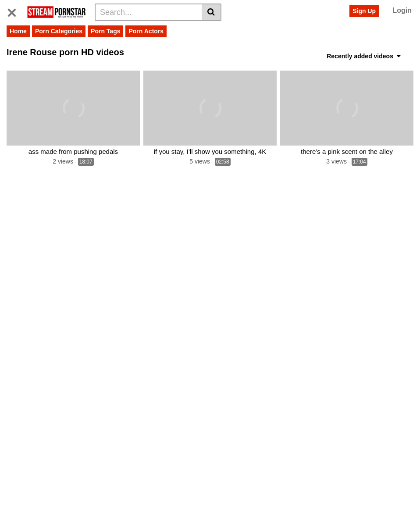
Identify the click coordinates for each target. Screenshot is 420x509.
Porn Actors (146, 31)
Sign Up (364, 11)
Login (402, 10)
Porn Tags (105, 31)
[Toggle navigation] (15, 11)
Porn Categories (59, 31)
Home (18, 31)
